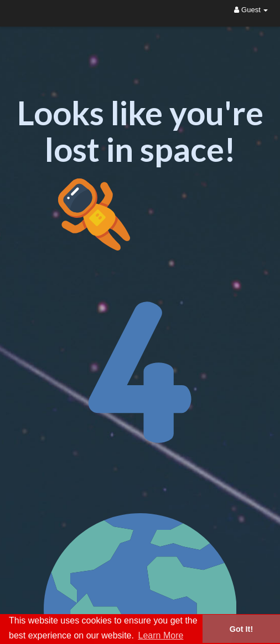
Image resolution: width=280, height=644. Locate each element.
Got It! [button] (241, 629)
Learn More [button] (161, 635)
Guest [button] (251, 10)
